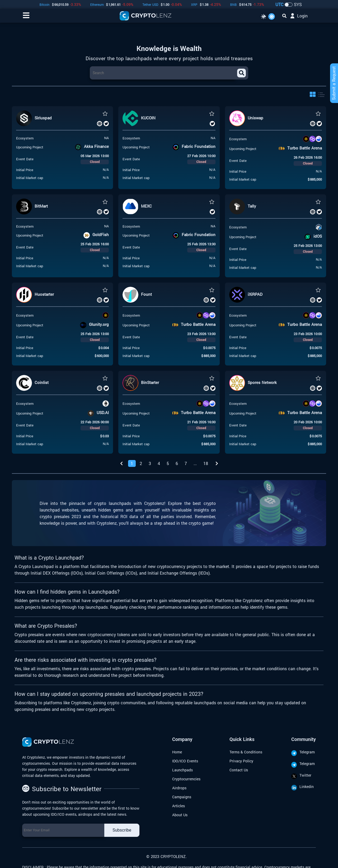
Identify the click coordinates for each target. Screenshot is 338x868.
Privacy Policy (241, 761)
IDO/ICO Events (185, 761)
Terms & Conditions (246, 752)
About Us (180, 815)
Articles (179, 806)
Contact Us (239, 770)
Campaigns (182, 797)
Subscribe (122, 830)
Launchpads (182, 770)
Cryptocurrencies (186, 779)
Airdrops (179, 788)
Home (177, 752)
